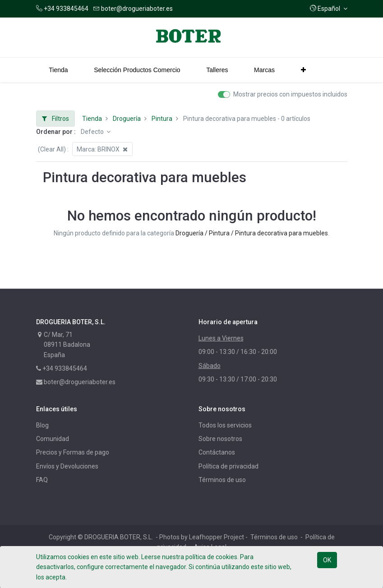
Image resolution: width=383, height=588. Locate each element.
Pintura (162, 119)
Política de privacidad (228, 466)
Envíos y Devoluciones (67, 466)
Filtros (55, 119)
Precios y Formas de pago (73, 452)
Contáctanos (217, 452)
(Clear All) (52, 149)
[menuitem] (59, 70)
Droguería (127, 119)
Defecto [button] (93, 132)
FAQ (42, 480)
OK (327, 560)
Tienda (92, 119)
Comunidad (53, 439)
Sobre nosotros (220, 439)
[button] (329, 9)
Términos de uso (222, 480)
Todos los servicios (225, 425)
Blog (42, 425)
